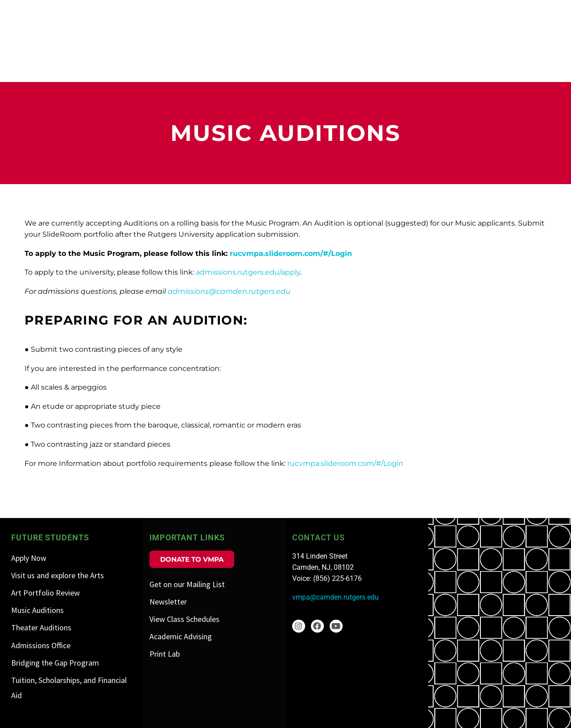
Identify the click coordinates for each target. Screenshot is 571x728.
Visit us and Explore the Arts (512, 33)
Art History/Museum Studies (366, 60)
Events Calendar (456, 12)
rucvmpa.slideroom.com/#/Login (291, 253)
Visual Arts (271, 60)
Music (449, 60)
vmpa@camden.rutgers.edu (335, 597)
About (339, 12)
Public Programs (528, 12)
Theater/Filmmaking (517, 60)
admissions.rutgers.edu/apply (248, 272)
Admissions (390, 12)
